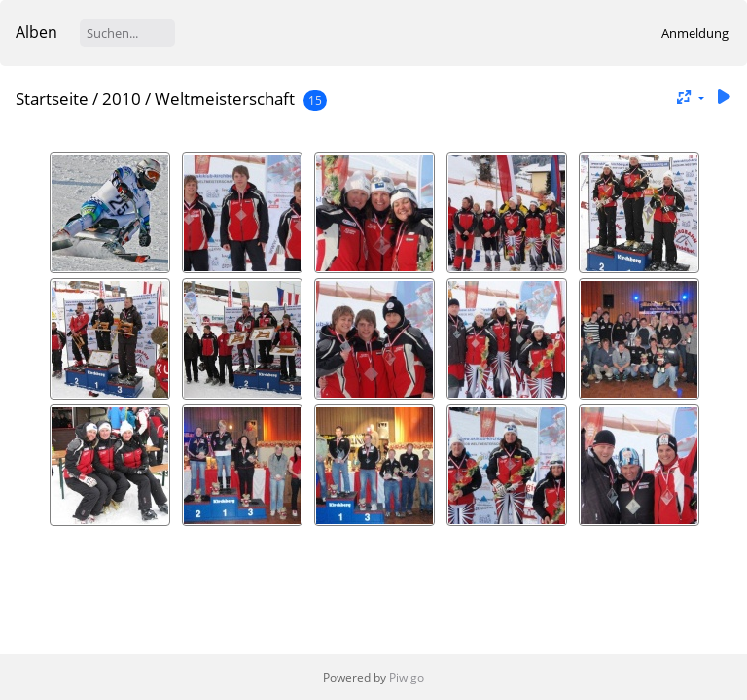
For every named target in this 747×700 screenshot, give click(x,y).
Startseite (52, 99)
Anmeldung (695, 33)
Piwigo (407, 677)
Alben (36, 32)
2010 (122, 99)
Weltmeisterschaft (225, 99)
